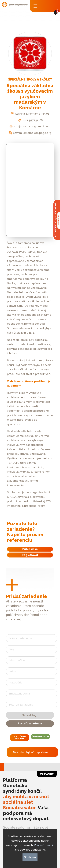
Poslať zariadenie (30, 723)
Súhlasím (30, 857)
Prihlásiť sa (30, 549)
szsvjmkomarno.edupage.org (30, 133)
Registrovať (30, 555)
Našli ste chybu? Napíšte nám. (32, 752)
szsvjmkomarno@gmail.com (30, 126)
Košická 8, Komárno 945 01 (30, 114)
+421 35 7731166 (30, 120)
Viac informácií (44, 845)
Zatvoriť (47, 774)
